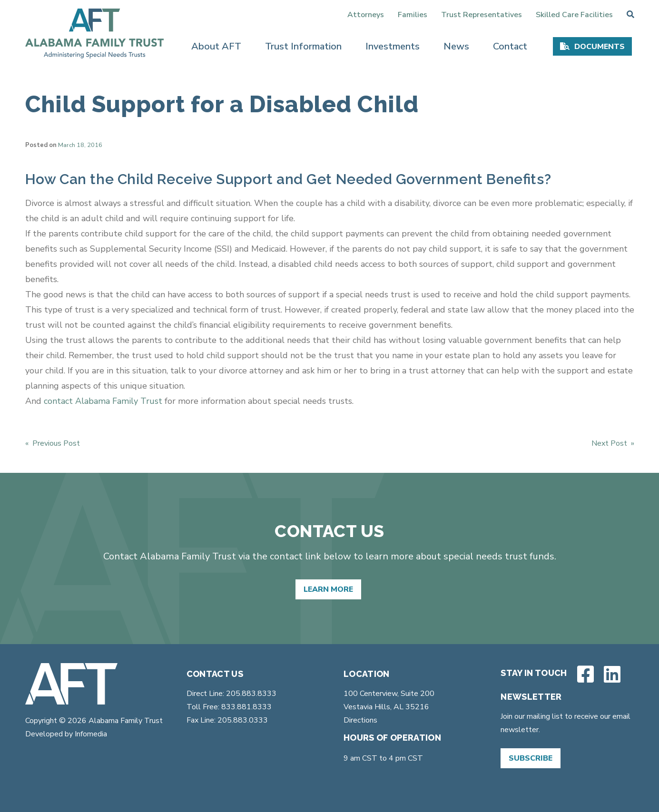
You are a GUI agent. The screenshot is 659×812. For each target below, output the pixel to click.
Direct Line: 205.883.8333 (231, 694)
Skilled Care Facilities (574, 15)
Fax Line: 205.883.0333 (227, 720)
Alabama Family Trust (125, 721)
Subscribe (531, 758)
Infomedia (91, 734)
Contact (510, 46)
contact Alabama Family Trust (103, 401)
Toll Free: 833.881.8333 (229, 707)
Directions (360, 720)
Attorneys (366, 15)
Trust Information (303, 46)
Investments (393, 46)
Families (413, 15)
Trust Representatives (482, 15)
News (456, 46)
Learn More (328, 589)
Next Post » (613, 443)
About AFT (216, 46)
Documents (600, 47)
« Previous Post (53, 443)
